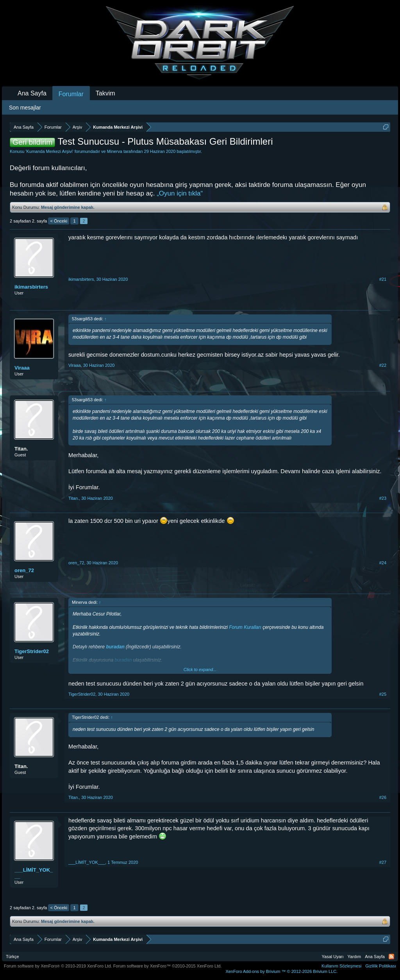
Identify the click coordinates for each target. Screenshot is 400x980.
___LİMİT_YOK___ (34, 873)
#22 (383, 365)
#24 (383, 563)
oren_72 (24, 570)
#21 (383, 279)
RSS (391, 957)
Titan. (21, 449)
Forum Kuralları (245, 627)
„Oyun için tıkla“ (180, 193)
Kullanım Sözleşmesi (341, 966)
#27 (383, 862)
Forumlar (71, 94)
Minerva (115, 151)
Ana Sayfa (32, 93)
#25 (383, 694)
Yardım (354, 957)
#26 (383, 797)
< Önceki (59, 221)
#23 (383, 498)
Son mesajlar (25, 108)
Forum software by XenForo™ (168, 966)
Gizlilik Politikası (381, 966)
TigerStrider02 (32, 651)
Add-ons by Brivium (281, 971)
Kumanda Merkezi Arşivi (49, 151)
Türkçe (12, 957)
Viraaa (22, 368)
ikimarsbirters (31, 287)
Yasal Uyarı (333, 957)
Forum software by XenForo (58, 966)
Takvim (105, 93)
